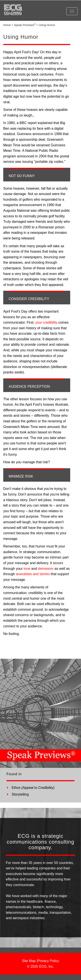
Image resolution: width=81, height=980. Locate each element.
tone (27, 569)
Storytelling (20, 794)
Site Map (29, 961)
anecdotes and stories (33, 574)
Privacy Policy (48, 961)
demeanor (46, 569)
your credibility (46, 322)
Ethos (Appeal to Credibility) (33, 788)
